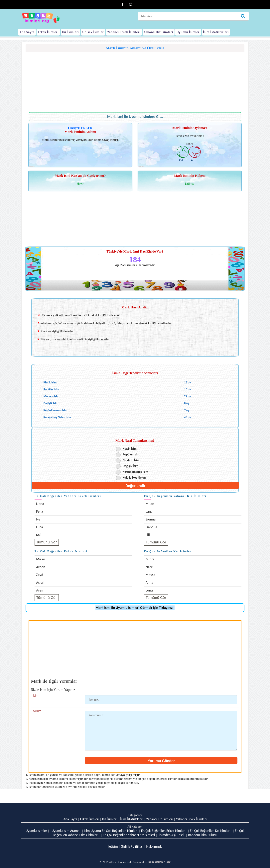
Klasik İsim (130, 449)
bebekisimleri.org (159, 862)
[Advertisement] (135, 80)
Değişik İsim (131, 466)
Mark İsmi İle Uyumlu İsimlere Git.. (135, 117)
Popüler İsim (131, 454)
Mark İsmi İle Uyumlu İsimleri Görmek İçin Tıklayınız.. (135, 608)
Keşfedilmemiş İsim (135, 472)
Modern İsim (131, 460)
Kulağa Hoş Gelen (134, 477)
